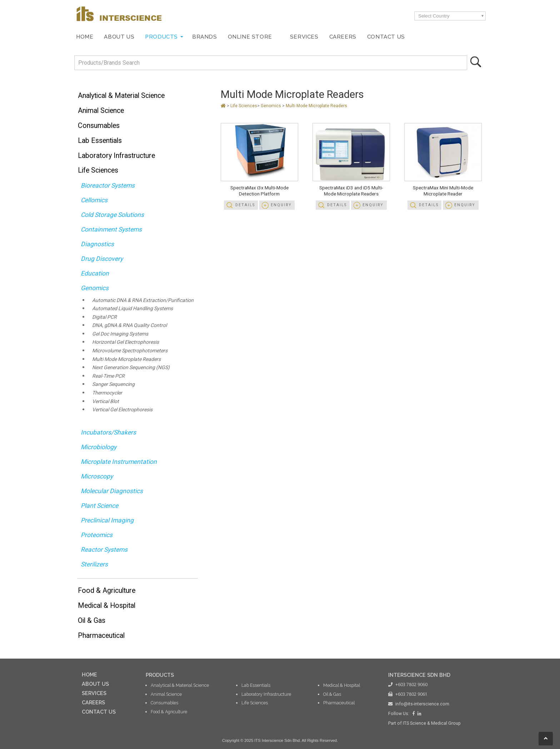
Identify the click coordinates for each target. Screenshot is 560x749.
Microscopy (97, 476)
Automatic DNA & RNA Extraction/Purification (143, 300)
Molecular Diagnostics (112, 491)
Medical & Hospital (107, 606)
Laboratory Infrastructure (116, 156)
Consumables (99, 126)
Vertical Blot (106, 401)
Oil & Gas (92, 621)
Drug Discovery (102, 259)
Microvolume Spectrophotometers (130, 351)
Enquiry (281, 205)
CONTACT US (99, 712)
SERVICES (94, 693)
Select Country (434, 16)
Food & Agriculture (107, 591)
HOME (89, 674)
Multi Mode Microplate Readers (126, 359)
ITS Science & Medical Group (432, 723)
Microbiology (99, 447)
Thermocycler (107, 393)
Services (304, 37)
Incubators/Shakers (108, 432)
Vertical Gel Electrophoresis (122, 410)
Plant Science (99, 506)
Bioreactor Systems (108, 185)
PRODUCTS (160, 675)
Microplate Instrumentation (119, 462)
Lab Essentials (100, 141)
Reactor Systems (104, 550)
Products (161, 37)
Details (245, 205)
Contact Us (386, 37)
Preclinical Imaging (107, 520)
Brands (205, 37)
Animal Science (101, 111)
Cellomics (94, 200)
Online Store (250, 37)
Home (85, 37)
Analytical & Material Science (121, 96)
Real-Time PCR (108, 376)
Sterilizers (94, 564)
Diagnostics (97, 244)
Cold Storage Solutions (112, 215)
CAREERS (93, 702)
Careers (343, 37)
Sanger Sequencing (113, 384)
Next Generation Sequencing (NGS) (131, 367)
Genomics (95, 288)
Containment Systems (111, 229)
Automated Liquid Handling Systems (132, 308)
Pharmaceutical (101, 636)
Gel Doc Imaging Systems (120, 334)
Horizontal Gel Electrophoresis (126, 342)
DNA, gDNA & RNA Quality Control (129, 325)
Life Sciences (98, 170)
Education (95, 273)
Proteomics (97, 535)
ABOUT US (95, 684)
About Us (119, 37)
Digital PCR (104, 317)
